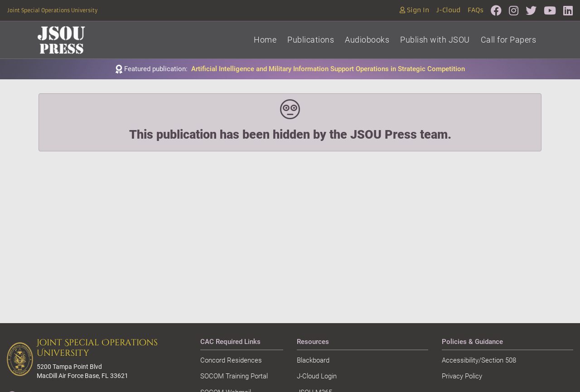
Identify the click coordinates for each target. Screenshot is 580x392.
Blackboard (313, 360)
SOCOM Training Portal (234, 376)
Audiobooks (367, 40)
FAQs (476, 10)
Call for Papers (509, 40)
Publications (311, 40)
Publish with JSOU (435, 40)
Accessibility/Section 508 (479, 360)
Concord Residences (231, 360)
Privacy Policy (462, 376)
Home (265, 40)
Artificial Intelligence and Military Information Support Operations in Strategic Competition (328, 69)
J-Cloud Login (317, 376)
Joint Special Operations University (52, 10)
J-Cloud (448, 10)
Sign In (414, 10)
